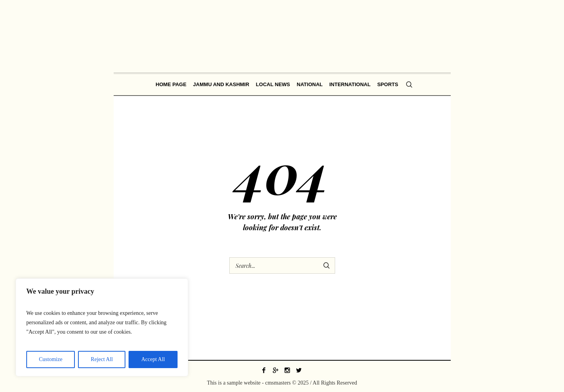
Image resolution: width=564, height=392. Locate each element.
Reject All (102, 359)
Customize (51, 359)
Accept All (153, 359)
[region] (102, 327)
